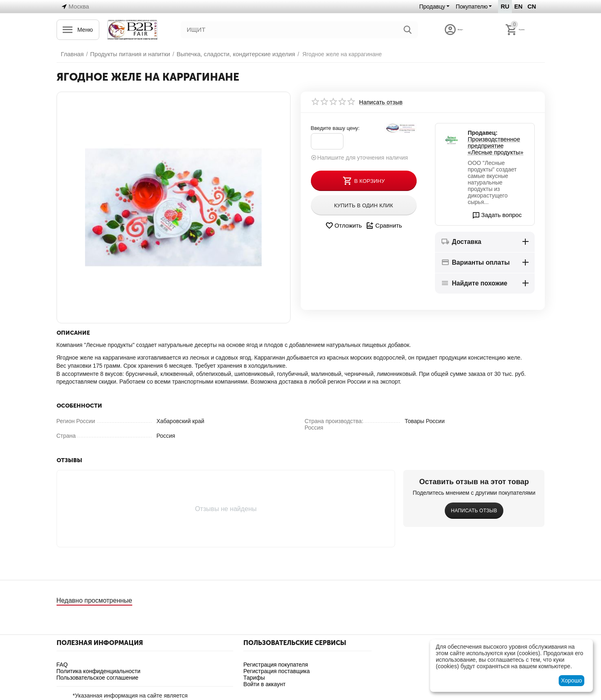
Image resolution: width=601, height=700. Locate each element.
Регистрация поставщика (276, 671)
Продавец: (483, 133)
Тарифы (254, 678)
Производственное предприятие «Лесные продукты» (497, 146)
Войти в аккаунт (264, 684)
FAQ (62, 665)
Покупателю (473, 7)
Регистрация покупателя (276, 665)
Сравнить (383, 226)
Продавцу (433, 7)
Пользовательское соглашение (98, 678)
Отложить (344, 226)
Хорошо (572, 680)
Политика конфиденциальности (99, 671)
